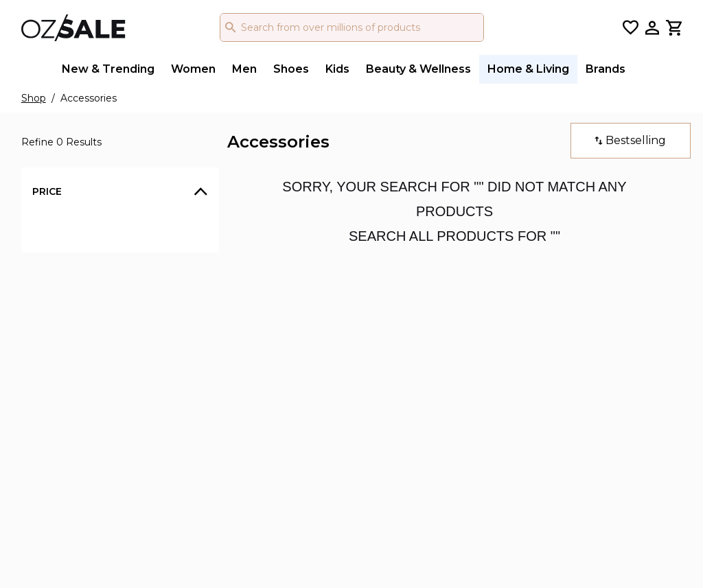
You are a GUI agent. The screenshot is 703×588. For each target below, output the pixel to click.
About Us (208, 325)
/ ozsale (461, 326)
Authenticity (216, 421)
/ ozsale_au (469, 346)
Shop (34, 98)
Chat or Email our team (366, 346)
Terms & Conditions (232, 366)
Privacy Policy (219, 346)
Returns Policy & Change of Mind (246, 394)
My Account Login (355, 387)
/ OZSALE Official (484, 388)
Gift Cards (334, 325)
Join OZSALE (342, 408)
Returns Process (350, 366)
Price (47, 191)
